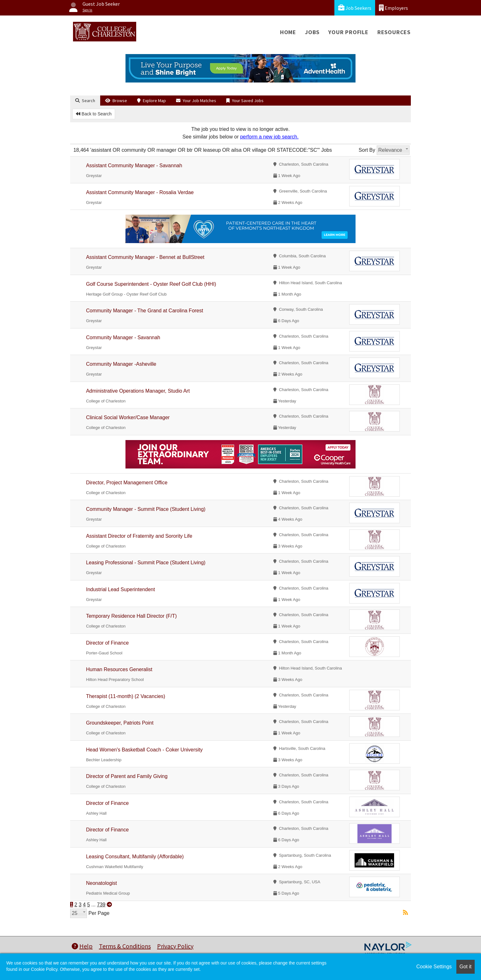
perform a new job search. (269, 137)
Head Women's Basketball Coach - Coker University (144, 750)
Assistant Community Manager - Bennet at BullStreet (145, 257)
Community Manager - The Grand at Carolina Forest (145, 311)
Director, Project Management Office (127, 483)
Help (82, 946)
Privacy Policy (175, 946)
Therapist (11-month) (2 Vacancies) (125, 696)
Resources (394, 32)
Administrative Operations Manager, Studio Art (138, 391)
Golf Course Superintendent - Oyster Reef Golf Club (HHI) (151, 284)
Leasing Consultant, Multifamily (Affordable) (135, 857)
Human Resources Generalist (119, 669)
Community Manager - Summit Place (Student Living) (146, 509)
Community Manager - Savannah (123, 337)
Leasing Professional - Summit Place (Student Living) (146, 563)
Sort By (367, 150)
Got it (466, 967)
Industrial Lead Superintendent (120, 589)
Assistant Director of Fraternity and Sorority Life (139, 536)
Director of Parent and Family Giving (127, 776)
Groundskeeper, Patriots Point (120, 723)
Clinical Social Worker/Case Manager (128, 417)
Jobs (312, 32)
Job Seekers (355, 8)
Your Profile (348, 32)
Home (288, 32)
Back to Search (94, 114)
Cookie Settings (434, 967)
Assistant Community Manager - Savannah (134, 165)
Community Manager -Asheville (121, 364)
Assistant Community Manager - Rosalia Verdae (140, 192)
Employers (393, 8)
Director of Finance (107, 643)
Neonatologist (101, 883)
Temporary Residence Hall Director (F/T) (131, 616)
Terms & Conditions (125, 946)
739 (101, 905)
